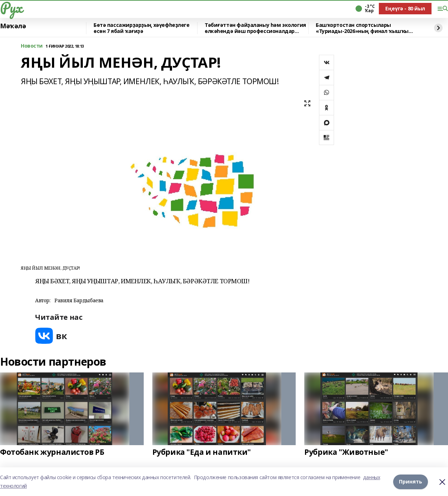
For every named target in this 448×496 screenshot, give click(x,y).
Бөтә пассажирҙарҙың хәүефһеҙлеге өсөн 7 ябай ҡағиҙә (142, 28)
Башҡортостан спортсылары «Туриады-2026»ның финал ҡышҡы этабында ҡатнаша (362, 28)
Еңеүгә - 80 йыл (405, 8)
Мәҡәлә (13, 26)
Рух (11, 8)
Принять (411, 481)
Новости (32, 46)
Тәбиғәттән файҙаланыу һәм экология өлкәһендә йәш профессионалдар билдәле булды (255, 28)
